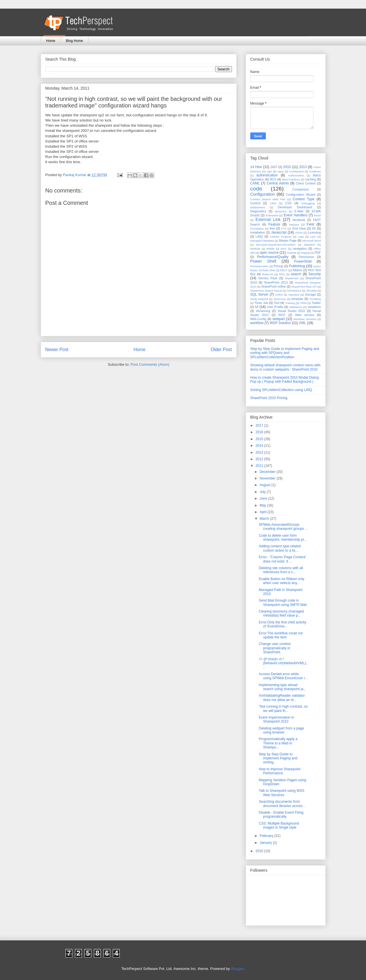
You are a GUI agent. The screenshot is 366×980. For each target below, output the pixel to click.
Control (255, 203)
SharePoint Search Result (266, 291)
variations (314, 307)
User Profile (275, 307)
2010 (287, 167)
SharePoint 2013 (276, 282)
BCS (273, 179)
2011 (260, 466)
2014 (260, 446)
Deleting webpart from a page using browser (281, 730)
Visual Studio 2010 (291, 311)
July (263, 492)
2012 (260, 459)
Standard (294, 295)
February (267, 836)
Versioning (263, 311)
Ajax (269, 171)
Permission (306, 257)
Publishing (297, 266)
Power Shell (263, 261)
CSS (288, 203)
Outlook (292, 253)
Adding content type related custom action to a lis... (280, 548)
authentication (267, 175)
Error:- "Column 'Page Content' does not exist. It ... (282, 559)
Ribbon (297, 270)
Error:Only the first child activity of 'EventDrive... (282, 624)
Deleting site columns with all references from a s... (281, 570)
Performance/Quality (273, 257)
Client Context (306, 183)
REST (284, 270)
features (294, 225)
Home (51, 41)
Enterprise (272, 215)
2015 (260, 439)
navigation (300, 249)
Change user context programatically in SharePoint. (275, 648)
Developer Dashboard (295, 207)
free (272, 228)
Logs (301, 237)
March (265, 519)
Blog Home (74, 41)
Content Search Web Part (268, 199)
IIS (314, 228)
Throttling (315, 299)
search (296, 274)
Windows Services (305, 319)
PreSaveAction (259, 266)
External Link (268, 220)
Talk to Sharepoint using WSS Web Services (281, 793)
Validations (296, 307)
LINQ (259, 236)
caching (310, 179)
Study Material (259, 299)
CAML (255, 183)
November (268, 478)
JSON (299, 233)
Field (311, 224)
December (268, 472)
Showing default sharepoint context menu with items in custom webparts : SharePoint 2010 (285, 367)
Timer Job (261, 303)
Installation (258, 232)
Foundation (257, 229)
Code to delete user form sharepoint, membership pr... (283, 538)
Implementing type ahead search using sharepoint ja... (282, 687)
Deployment (258, 207)
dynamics (281, 211)
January (266, 843)
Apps (280, 171)
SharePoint (292, 278)
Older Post (221, 350)
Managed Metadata (262, 241)
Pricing (278, 266)
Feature (274, 224)
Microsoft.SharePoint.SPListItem (276, 245)
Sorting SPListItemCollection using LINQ (281, 390)
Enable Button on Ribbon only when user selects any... (281, 581)
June (264, 498)
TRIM (303, 303)
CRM (273, 203)
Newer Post (57, 350)
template (297, 299)
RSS (282, 274)
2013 (303, 167)
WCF (282, 315)
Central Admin (278, 183)
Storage (310, 294)
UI (257, 307)
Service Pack (268, 278)
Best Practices (291, 179)
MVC (283, 249)
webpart (279, 319)
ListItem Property (281, 237)
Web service (305, 315)
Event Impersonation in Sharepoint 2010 (276, 719)
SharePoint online (273, 286)
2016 (260, 432)
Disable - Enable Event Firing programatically (281, 815)
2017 (260, 425)
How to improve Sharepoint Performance (279, 771)
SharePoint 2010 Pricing (269, 398)
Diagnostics (258, 211)
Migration (309, 245)
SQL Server (259, 294)
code (256, 189)
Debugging (308, 203)
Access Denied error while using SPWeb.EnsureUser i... (283, 676)
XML (302, 323)
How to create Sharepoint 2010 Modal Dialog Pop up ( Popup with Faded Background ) (285, 380)
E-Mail (299, 211)
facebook (299, 220)
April (263, 512)
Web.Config (258, 319)
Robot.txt (268, 274)
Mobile (270, 249)
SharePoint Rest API (304, 287)
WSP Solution (280, 323)
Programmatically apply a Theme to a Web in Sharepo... (278, 743)
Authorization (296, 175)
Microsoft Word (312, 241)
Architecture (296, 171)
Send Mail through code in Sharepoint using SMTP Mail (283, 602)
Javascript (279, 232)
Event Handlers (296, 215)
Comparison (301, 189)
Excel (317, 215)
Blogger (237, 969)
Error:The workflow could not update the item (281, 635)
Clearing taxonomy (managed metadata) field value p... (281, 613)
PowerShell (303, 261)
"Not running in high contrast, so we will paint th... (283, 708)
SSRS (279, 295)
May (263, 505)
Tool (277, 303)
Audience (315, 171)
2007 (274, 167)
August (265, 485)
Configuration (263, 194)
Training (290, 303)
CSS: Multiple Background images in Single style (279, 825)
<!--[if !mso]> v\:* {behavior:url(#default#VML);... (283, 663)
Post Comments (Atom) (150, 364)
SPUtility (311, 291)
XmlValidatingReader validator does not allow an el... (282, 698)
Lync (313, 237)
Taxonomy (280, 299)
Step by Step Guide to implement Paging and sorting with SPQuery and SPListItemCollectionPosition (285, 353)
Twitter (316, 303)
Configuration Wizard (301, 195)
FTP (284, 229)
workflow (257, 323)
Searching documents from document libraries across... (282, 804)
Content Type (304, 199)
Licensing (314, 232)
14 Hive (256, 167)
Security (314, 274)
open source (269, 253)
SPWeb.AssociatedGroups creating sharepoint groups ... (283, 527)
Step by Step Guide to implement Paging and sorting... (278, 758)
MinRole (255, 249)
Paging (305, 253)
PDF (318, 253)
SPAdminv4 (294, 291)
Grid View (299, 228)
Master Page (288, 240)
